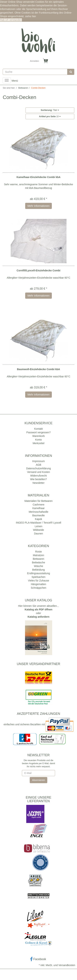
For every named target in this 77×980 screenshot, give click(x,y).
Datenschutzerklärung (38, 468)
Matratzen (38, 555)
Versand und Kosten (38, 472)
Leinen (38, 526)
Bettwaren (38, 559)
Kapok (39, 519)
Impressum (38, 461)
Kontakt (38, 429)
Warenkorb (39, 436)
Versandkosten (67, 965)
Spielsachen (38, 577)
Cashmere (38, 505)
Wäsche (38, 566)
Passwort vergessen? (39, 432)
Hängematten (38, 584)
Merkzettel (38, 443)
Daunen (38, 534)
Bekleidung (38, 570)
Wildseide (38, 530)
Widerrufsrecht (38, 476)
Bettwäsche (38, 562)
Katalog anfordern (38, 617)
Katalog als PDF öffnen (38, 609)
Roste (38, 552)
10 (50, 117)
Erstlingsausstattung (38, 573)
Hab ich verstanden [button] (11, 20)
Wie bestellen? (39, 479)
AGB (39, 465)
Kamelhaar (39, 508)
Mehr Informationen (38, 206)
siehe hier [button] (31, 16)
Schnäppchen (39, 588)
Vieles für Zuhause (38, 581)
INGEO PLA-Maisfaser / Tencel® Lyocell (39, 523)
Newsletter (38, 483)
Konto (38, 440)
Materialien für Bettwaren (39, 501)
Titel (50, 110)
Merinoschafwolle (38, 512)
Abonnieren (39, 780)
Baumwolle (38, 515)
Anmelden (35, 61)
